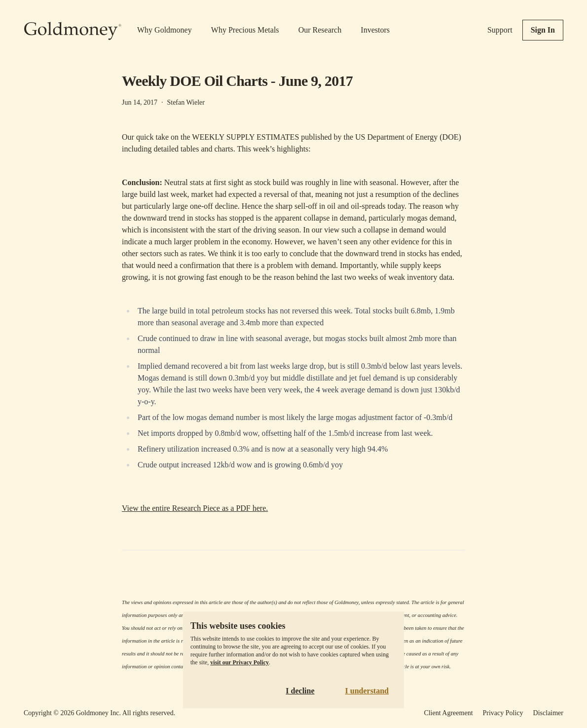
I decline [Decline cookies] (300, 691)
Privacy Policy (503, 713)
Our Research (320, 30)
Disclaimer (548, 713)
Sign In (543, 30)
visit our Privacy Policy (239, 662)
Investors (375, 30)
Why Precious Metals (245, 30)
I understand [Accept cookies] (367, 691)
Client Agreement (448, 713)
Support (500, 30)
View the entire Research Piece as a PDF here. (195, 508)
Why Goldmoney (165, 30)
